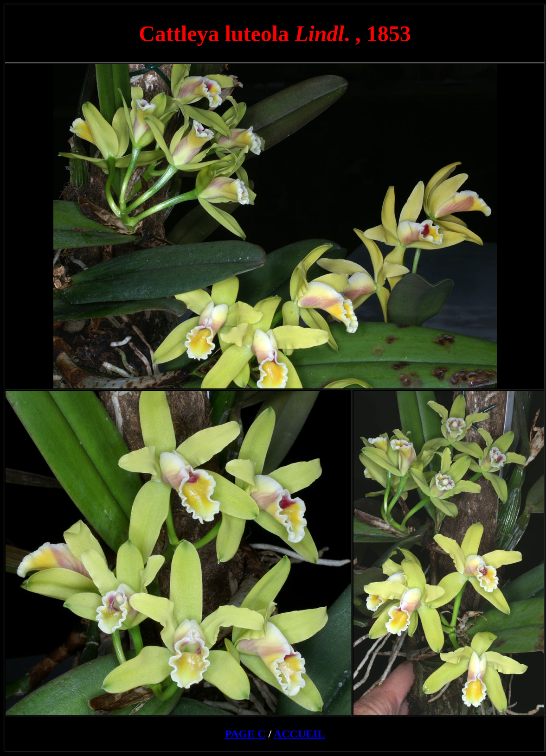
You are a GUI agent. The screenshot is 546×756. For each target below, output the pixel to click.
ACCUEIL (299, 734)
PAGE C (245, 734)
